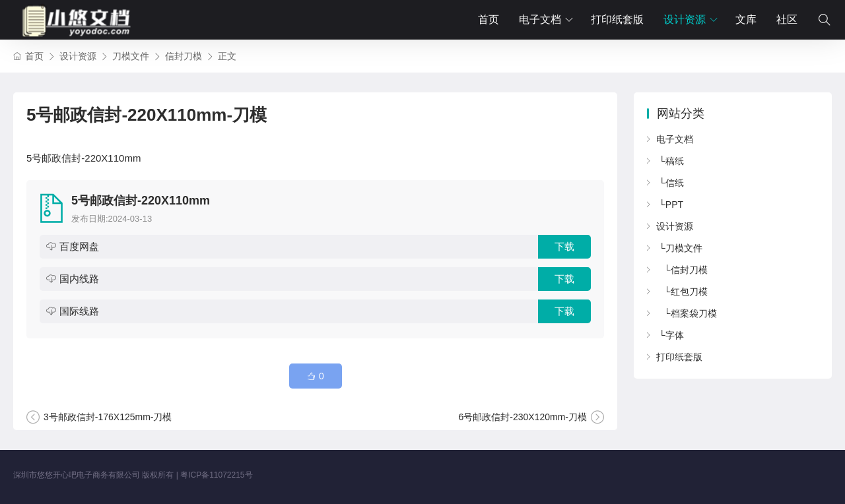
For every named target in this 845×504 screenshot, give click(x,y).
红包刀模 (689, 292)
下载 (564, 246)
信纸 (675, 183)
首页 (489, 19)
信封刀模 (184, 56)
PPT (674, 205)
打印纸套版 (617, 19)
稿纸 (675, 161)
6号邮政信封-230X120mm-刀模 (523, 417)
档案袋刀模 (694, 313)
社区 (787, 19)
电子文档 (540, 19)
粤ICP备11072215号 (216, 475)
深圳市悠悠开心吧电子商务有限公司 (77, 475)
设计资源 (685, 19)
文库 (746, 19)
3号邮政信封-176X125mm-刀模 (108, 417)
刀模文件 (131, 56)
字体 (675, 335)
